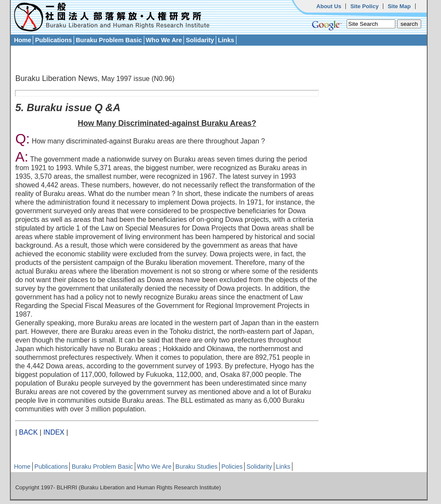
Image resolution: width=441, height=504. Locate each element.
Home (22, 40)
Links (226, 40)
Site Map (399, 6)
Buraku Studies (196, 467)
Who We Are (164, 40)
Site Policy (364, 6)
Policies (232, 467)
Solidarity (200, 40)
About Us (329, 6)
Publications (53, 40)
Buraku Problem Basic (109, 40)
